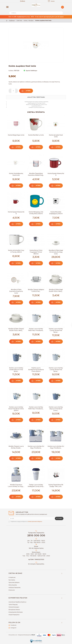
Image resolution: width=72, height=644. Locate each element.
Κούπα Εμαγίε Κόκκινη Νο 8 (16, 213)
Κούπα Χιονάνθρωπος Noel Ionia (16, 174)
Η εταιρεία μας (12, 577)
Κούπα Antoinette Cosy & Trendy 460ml (16, 251)
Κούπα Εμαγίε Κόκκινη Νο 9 (56, 174)
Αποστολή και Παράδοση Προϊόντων (17, 602)
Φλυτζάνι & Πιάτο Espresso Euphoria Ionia (16, 291)
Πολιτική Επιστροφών (14, 607)
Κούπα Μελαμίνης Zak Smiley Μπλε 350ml (36, 213)
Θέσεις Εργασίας (13, 585)
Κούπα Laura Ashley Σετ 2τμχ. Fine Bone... (36, 447)
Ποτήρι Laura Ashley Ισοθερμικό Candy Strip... (36, 486)
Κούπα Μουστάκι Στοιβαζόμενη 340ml (56, 213)
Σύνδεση (23, 1)
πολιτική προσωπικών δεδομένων (35, 522)
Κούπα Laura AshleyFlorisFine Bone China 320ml (36, 370)
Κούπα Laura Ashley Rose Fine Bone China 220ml (16, 409)
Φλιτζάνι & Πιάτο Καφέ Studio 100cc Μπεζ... (56, 290)
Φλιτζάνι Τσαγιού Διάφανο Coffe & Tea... (36, 290)
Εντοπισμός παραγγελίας (36, 564)
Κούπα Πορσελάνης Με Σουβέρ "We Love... (56, 486)
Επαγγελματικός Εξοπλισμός (16, 612)
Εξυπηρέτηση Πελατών (14, 610)
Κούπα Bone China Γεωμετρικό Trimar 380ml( (36, 252)
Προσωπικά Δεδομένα (14, 582)
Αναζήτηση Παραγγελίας (15, 588)
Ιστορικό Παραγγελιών (14, 615)
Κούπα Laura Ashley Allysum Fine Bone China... (56, 409)
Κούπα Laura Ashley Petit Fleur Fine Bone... (36, 330)
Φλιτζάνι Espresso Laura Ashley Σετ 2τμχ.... (16, 486)
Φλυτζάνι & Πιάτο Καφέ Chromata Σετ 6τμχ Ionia (56, 252)
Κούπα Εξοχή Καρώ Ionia (16, 135)
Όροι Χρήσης (12, 580)
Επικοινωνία (12, 590)
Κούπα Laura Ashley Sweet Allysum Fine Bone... (16, 370)
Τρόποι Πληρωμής (13, 605)
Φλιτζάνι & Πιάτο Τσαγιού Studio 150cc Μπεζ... (16, 330)
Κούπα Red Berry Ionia (36, 135)
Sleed (33, 635)
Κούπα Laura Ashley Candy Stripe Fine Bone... (56, 330)
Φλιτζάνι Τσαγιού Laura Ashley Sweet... (16, 447)
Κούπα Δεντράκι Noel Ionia (56, 136)
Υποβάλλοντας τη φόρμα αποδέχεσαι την (26, 522)
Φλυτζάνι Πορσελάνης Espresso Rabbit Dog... (36, 174)
